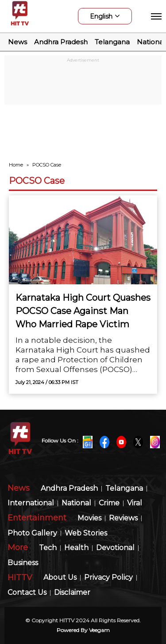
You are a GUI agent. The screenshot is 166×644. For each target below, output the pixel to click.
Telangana (112, 42)
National (151, 42)
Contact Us (27, 593)
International (31, 503)
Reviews (123, 518)
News (17, 42)
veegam (99, 630)
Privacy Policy (108, 578)
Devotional (115, 548)
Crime (109, 503)
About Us (60, 578)
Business (23, 563)
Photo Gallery (32, 533)
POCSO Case (37, 181)
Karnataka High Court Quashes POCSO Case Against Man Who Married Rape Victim (83, 311)
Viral (135, 503)
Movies (89, 518)
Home (16, 165)
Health (76, 548)
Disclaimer (72, 593)
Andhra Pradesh (61, 42)
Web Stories (86, 533)
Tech (48, 548)
